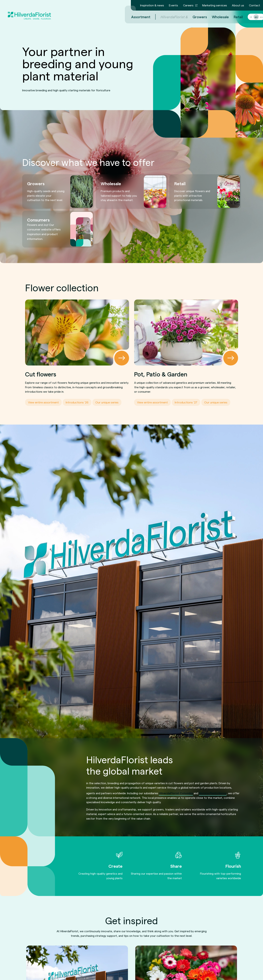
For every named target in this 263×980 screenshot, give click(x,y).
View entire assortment (43, 402)
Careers (188, 5)
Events (173, 5)
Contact (255, 5)
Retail (234, 17)
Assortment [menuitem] (136, 17)
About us (238, 5)
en (252, 17)
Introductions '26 (77, 402)
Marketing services (215, 5)
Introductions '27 (186, 402)
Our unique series (107, 402)
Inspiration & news (152, 5)
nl (247, 17)
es (257, 17)
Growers (195, 17)
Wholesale (216, 17)
